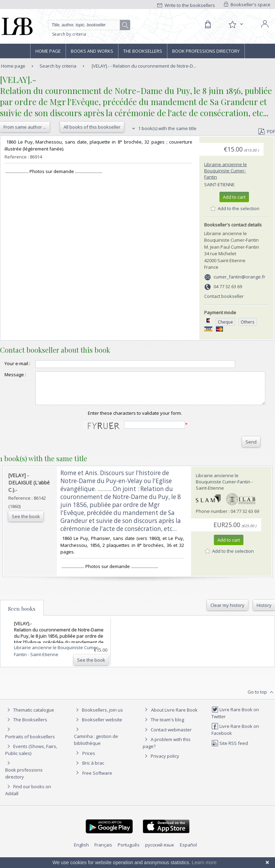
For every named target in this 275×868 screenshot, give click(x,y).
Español (188, 856)
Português (129, 856)
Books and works (92, 51)
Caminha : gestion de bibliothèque (96, 751)
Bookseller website (98, 731)
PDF (267, 131)
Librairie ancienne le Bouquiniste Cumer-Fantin (226, 171)
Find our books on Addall (28, 801)
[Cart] (208, 25)
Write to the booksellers (186, 5)
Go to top (261, 703)
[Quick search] (89, 25)
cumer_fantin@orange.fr (239, 277)
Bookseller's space (247, 5)
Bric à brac (93, 774)
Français (103, 856)
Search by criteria (69, 34)
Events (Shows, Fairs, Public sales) (31, 761)
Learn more (204, 862)
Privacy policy (161, 767)
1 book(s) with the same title (163, 128)
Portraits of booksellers (30, 748)
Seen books (22, 620)
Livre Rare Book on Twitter (235, 724)
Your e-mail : (11, 367)
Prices (89, 764)
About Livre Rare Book (174, 721)
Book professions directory (206, 51)
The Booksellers (143, 51)
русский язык (160, 856)
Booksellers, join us (98, 721)
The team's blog (163, 731)
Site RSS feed (230, 754)
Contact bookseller (224, 296)
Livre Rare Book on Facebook (235, 741)
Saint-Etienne (219, 184)
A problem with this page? (167, 754)
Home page (48, 51)
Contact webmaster (167, 741)
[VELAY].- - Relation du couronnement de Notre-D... (144, 66)
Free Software (97, 784)
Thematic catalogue (30, 721)
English (81, 856)
